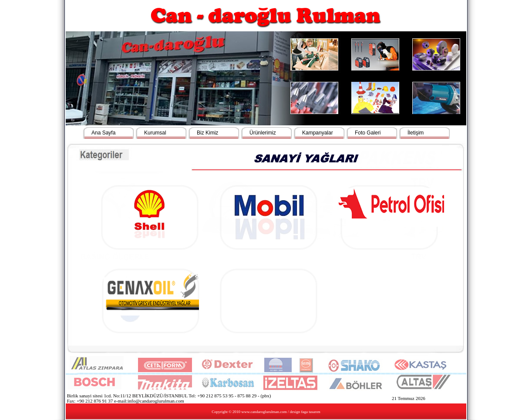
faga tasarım (311, 412)
